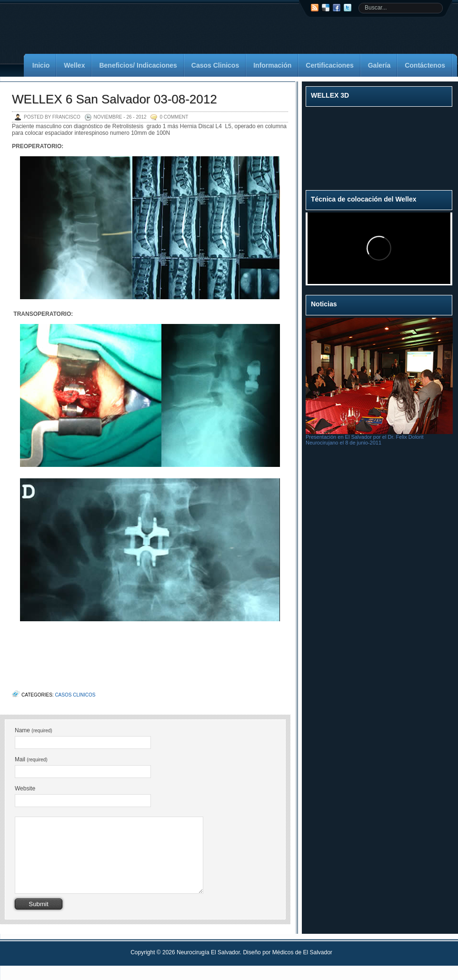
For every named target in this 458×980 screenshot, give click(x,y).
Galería (379, 65)
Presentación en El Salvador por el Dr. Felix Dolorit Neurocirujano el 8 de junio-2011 (365, 440)
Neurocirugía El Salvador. (210, 967)
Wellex (74, 65)
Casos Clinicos (215, 65)
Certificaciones (329, 65)
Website (25, 788)
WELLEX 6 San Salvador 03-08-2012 (114, 99)
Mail (31, 759)
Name (34, 730)
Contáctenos (425, 65)
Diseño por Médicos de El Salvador (287, 967)
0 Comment (174, 117)
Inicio (41, 65)
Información (272, 65)
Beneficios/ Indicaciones (138, 65)
